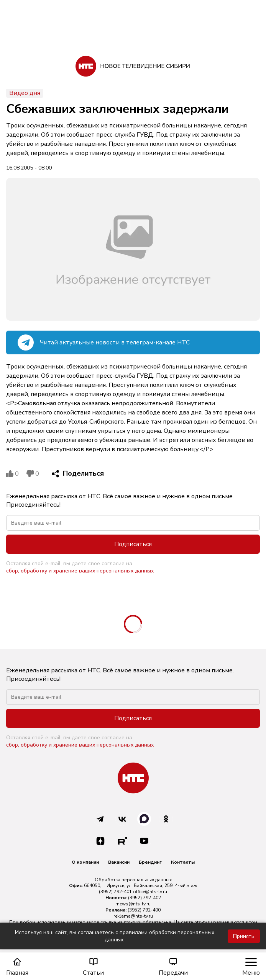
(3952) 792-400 (144, 910)
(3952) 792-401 (115, 892)
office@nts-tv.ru (150, 892)
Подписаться (133, 544)
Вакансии (119, 862)
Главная (17, 967)
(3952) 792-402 (144, 898)
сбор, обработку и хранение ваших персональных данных (80, 571)
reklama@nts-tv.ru (133, 916)
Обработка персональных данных (133, 880)
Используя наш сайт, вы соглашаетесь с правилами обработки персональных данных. (115, 936)
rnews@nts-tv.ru (133, 904)
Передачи (173, 967)
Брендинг (150, 862)
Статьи (93, 967)
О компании (85, 862)
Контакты (183, 862)
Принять (244, 936)
